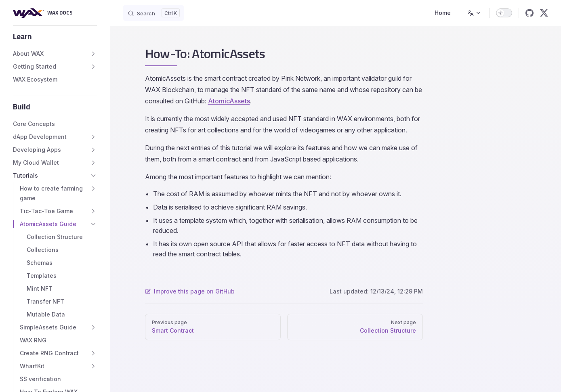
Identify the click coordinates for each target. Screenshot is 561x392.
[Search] (153, 13)
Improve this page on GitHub (190, 291)
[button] (55, 36)
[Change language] (474, 13)
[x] (544, 13)
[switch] (504, 13)
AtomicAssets (229, 101)
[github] (529, 13)
